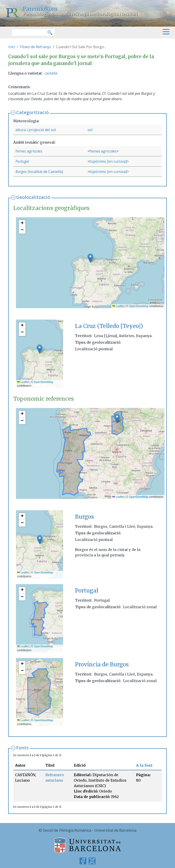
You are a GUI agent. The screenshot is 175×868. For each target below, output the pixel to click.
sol (90, 130)
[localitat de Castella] (45, 172)
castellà (51, 73)
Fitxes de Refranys (36, 47)
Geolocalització (33, 197)
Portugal (22, 161)
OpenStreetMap (139, 306)
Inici (12, 47)
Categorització (32, 112)
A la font (144, 765)
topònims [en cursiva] (108, 161)
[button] (90, 258)
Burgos (21, 172)
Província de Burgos (102, 664)
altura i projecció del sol (36, 130)
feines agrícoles (29, 151)
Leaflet (118, 306)
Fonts (22, 748)
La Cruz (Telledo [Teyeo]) (109, 326)
